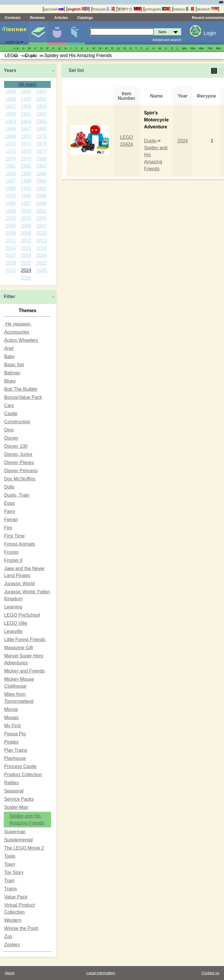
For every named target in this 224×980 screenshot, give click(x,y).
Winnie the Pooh (21, 928)
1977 (41, 151)
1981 (11, 166)
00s (24, 56)
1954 (11, 99)
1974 (41, 144)
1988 (26, 181)
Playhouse (15, 758)
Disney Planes (19, 462)
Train (9, 881)
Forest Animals (20, 544)
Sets (38, 33)
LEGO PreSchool (22, 615)
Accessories (17, 332)
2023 (11, 270)
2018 (26, 255)
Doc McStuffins (20, 479)
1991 (26, 189)
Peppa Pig (15, 734)
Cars (9, 405)
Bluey (10, 381)
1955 (26, 99)
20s (42, 56)
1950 (26, 92)
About (9, 973)
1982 (26, 166)
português (157, 9)
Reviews (37, 18)
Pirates (11, 742)
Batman (12, 373)
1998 (41, 203)
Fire (8, 528)
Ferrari (11, 520)
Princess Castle (20, 766)
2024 (26, 270)
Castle (11, 414)
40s (184, 48)
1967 (26, 129)
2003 (26, 218)
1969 (11, 136)
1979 (26, 159)
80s (219, 48)
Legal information (101, 973)
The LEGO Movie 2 (24, 848)
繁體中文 (129, 9)
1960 (11, 114)
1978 (11, 159)
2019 (41, 255)
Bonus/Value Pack (23, 397)
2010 (41, 233)
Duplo (150, 141)
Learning (13, 607)
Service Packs (19, 799)
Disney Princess (21, 471)
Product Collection (23, 775)
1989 (41, 181)
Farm (9, 511)
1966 (11, 129)
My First (12, 726)
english (78, 9)
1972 (11, 144)
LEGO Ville (16, 623)
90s (16, 56)
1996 (11, 203)
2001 (41, 211)
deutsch (207, 9)
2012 (26, 241)
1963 (11, 122)
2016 (41, 248)
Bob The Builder (21, 389)
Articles (61, 18)
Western (13, 920)
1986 (41, 174)
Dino (9, 430)
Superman (15, 832)
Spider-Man (16, 807)
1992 (41, 189)
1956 (41, 99)
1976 (26, 151)
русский (54, 9)
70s (210, 48)
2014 (11, 248)
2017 (11, 255)
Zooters (12, 945)
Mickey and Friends (24, 671)
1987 (11, 181)
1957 (11, 106)
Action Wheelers (21, 340)
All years (27, 84)
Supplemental (18, 840)
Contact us (210, 973)
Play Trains (16, 750)
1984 (11, 174)
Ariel (9, 348)
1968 (41, 129)
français (103, 9)
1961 (26, 114)
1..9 (16, 48)
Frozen (11, 552)
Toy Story (14, 872)
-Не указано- (18, 324)
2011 (11, 241)
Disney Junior (18, 454)
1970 (26, 136)
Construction (17, 422)
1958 (26, 106)
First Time (14, 536)
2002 (11, 218)
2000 (26, 211)
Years (10, 70)
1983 (41, 166)
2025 (41, 270)
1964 (26, 122)
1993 (11, 196)
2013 (41, 241)
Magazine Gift (19, 648)
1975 (11, 151)
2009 (26, 233)
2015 (26, 248)
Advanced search (167, 40)
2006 (26, 226)
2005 (11, 226)
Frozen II (13, 560)
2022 (41, 263)
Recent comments (208, 18)
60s (201, 48)
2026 (26, 278)
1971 (41, 136)
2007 (41, 226)
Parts (76, 33)
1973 (26, 144)
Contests (13, 18)
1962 (41, 114)
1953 (41, 92)
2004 (41, 218)
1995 (41, 196)
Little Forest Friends (25, 640)
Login (210, 33)
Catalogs (85, 18)
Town (9, 864)
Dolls (9, 487)
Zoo (8, 936)
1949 (11, 92)
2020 (11, 263)
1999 (11, 211)
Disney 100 (16, 446)
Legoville (13, 631)
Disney (11, 438)
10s (33, 56)
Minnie (11, 709)
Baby (9, 357)
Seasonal (14, 791)
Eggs (9, 503)
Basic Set (14, 365)
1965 (41, 122)
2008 (11, 233)
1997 (26, 203)
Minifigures (57, 33)
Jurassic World (19, 584)
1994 (26, 196)
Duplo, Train (17, 495)
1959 (41, 106)
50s (193, 48)
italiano (183, 9)
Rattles (11, 783)
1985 (26, 174)
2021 (26, 263)
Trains (10, 889)
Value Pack (16, 897)
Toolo (10, 856)
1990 (11, 189)
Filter (9, 297)
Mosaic (12, 718)
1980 (41, 159)
